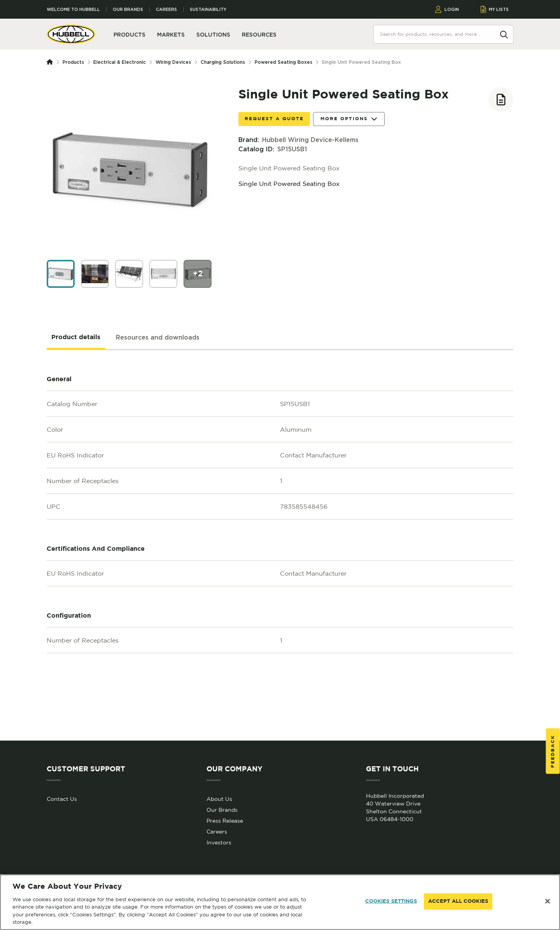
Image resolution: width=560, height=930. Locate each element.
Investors (219, 842)
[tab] (76, 338)
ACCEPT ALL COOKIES (458, 901)
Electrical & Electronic (120, 62)
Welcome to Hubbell (73, 10)
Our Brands (128, 10)
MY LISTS (495, 9)
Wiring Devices (173, 62)
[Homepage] (51, 62)
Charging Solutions (223, 62)
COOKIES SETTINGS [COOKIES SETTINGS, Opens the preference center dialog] (391, 901)
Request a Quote (274, 119)
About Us (219, 799)
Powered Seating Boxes (283, 62)
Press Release (225, 821)
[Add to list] (501, 100)
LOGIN (447, 9)
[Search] (504, 34)
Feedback (553, 751)
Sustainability (208, 10)
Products (73, 62)
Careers (166, 10)
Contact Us (62, 799)
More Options (349, 119)
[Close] (548, 901)
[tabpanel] (280, 545)
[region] (280, 902)
